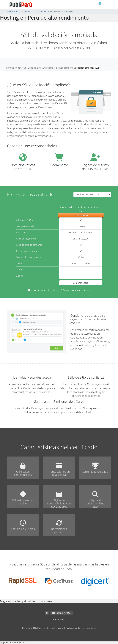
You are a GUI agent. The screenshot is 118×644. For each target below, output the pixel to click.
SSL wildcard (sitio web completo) (57, 68)
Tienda (27, 12)
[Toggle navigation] (109, 62)
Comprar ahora (81, 283)
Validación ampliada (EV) (86, 68)
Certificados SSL (40, 12)
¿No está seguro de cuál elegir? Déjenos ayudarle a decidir (59, 290)
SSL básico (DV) (33, 68)
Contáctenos (59, 620)
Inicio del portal (14, 12)
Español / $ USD (62, 613)
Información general (15, 68)
